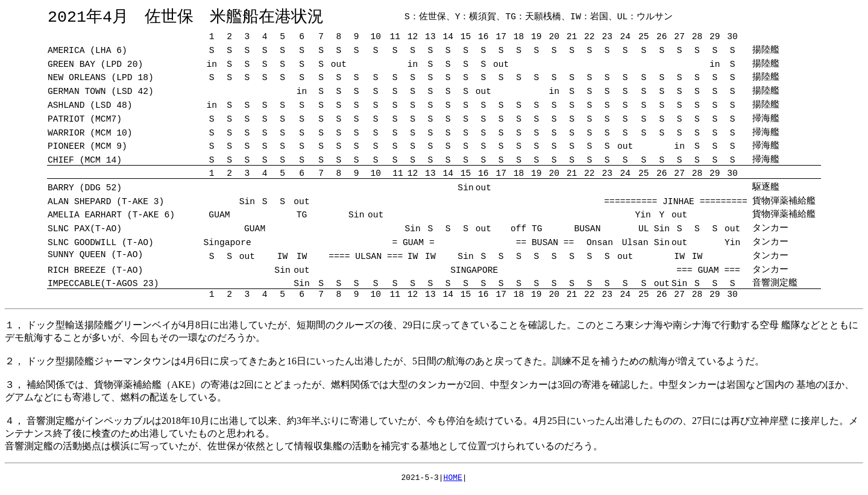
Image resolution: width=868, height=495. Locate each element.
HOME (453, 480)
